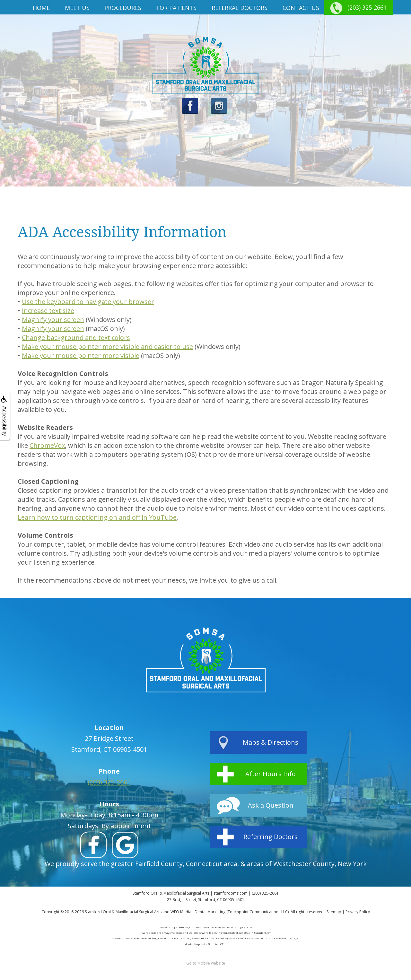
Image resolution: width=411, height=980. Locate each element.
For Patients (176, 8)
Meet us (77, 8)
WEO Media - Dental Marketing (198, 912)
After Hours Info (271, 774)
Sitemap (334, 912)
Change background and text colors (76, 338)
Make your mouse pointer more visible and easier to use (107, 347)
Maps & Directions (271, 742)
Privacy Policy (358, 912)
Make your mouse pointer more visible (81, 356)
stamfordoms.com (231, 893)
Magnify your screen (53, 320)
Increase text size (48, 311)
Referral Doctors (240, 8)
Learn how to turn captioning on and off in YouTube (97, 517)
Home (41, 8)
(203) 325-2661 (367, 7)
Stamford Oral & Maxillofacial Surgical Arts (123, 912)
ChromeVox (47, 445)
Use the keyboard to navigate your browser (88, 302)
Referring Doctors (271, 837)
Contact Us (301, 8)
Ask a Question (271, 805)
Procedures (123, 8)
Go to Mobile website (206, 963)
